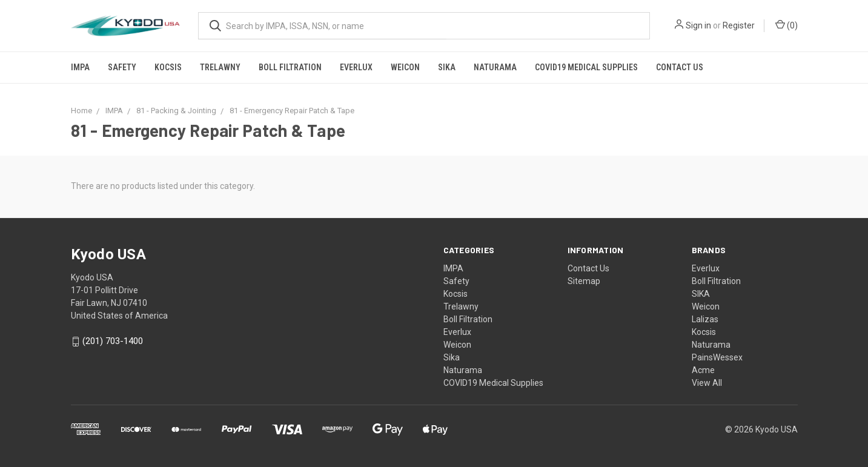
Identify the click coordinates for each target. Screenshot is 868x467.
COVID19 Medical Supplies (586, 67)
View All (707, 383)
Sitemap (584, 281)
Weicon (405, 67)
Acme (703, 370)
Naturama (495, 67)
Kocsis (168, 67)
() (787, 25)
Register (739, 25)
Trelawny (220, 67)
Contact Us (680, 67)
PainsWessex (717, 357)
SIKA (701, 294)
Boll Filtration (290, 67)
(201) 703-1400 (113, 342)
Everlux (356, 67)
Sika (447, 67)
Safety (122, 67)
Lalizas (705, 319)
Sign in (698, 25)
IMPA (80, 67)
